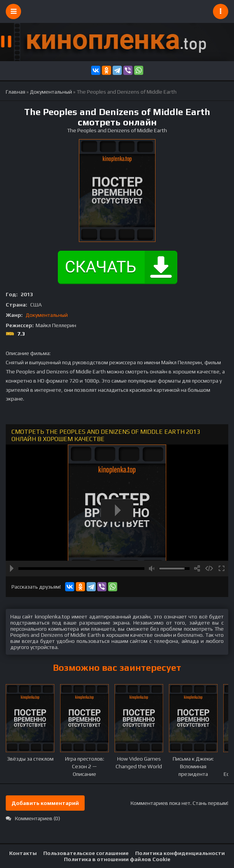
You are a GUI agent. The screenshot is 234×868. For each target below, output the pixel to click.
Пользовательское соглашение (86, 853)
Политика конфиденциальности (180, 853)
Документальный (47, 315)
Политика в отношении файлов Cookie (117, 859)
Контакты (23, 853)
